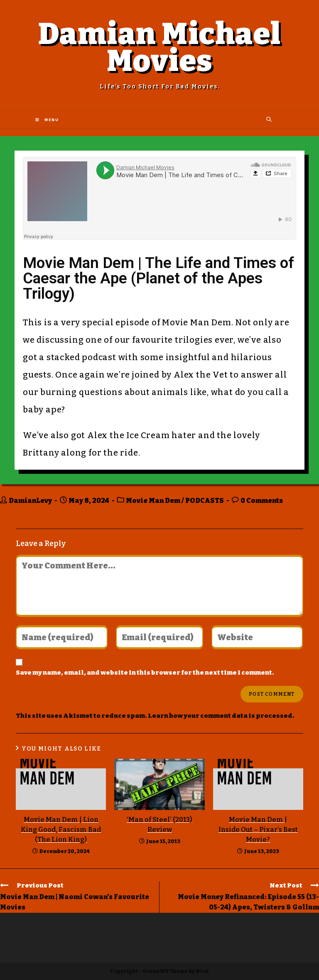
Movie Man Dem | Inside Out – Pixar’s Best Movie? (258, 830)
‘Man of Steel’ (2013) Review (159, 825)
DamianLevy (30, 501)
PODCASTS (205, 501)
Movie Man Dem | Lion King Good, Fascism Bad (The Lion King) (61, 830)
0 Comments (262, 501)
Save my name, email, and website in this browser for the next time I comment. (145, 673)
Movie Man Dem (153, 501)
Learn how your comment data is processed (220, 716)
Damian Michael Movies (160, 48)
